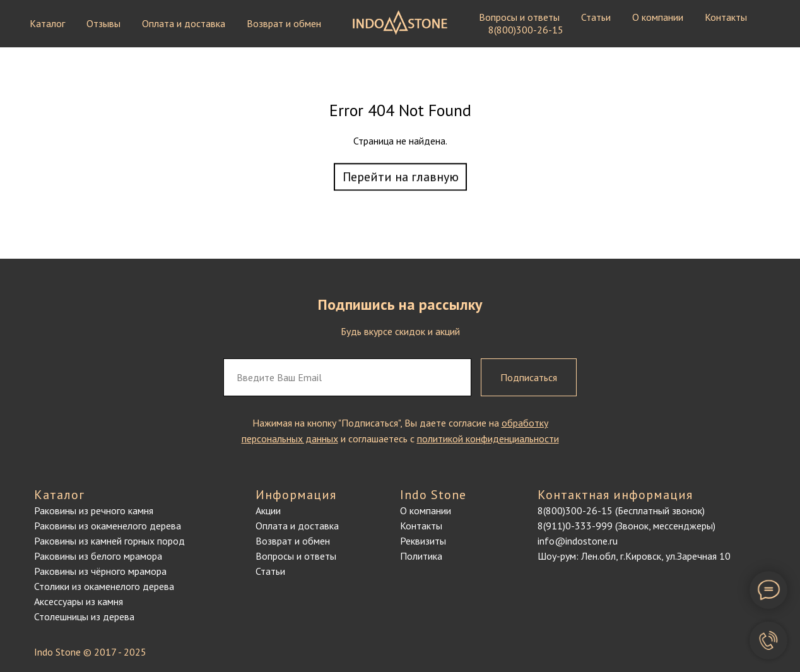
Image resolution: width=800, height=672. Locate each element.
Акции (268, 510)
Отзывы (103, 23)
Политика (421, 556)
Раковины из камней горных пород (109, 541)
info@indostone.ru (578, 541)
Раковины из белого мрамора (98, 556)
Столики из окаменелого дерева (104, 586)
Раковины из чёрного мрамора (100, 571)
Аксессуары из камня (79, 601)
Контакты (726, 17)
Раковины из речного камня (94, 510)
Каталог (47, 23)
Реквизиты (423, 541)
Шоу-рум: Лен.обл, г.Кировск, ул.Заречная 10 (634, 556)
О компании (658, 17)
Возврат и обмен (284, 23)
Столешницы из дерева (84, 616)
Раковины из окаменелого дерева (108, 526)
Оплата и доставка (184, 23)
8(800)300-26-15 (526, 30)
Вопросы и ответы (519, 17)
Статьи (596, 17)
